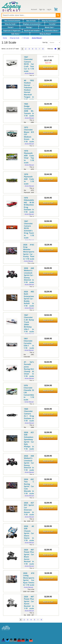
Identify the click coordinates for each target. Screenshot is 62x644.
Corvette (53, 24)
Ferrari (11, 27)
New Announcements (12, 21)
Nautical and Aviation (32, 31)
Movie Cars (50, 27)
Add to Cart (48, 67)
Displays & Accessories (32, 24)
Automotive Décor (52, 31)
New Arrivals (31, 21)
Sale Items (16, 34)
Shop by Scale (11, 24)
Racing (29, 27)
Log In (49, 9)
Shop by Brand (45, 34)
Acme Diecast (37, 38)
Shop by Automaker (50, 21)
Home (5, 38)
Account (34, 9)
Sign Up (42, 9)
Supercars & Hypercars (12, 31)
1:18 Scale (26, 38)
